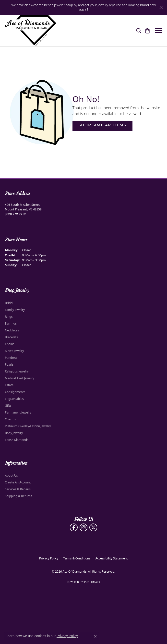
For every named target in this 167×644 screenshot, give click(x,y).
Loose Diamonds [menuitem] (17, 440)
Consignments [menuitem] (15, 392)
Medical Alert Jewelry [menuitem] (19, 378)
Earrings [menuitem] (11, 323)
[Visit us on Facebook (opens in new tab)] (74, 527)
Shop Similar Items (102, 126)
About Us (11, 475)
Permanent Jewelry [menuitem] (18, 412)
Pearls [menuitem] (9, 365)
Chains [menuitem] (10, 344)
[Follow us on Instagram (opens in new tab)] (83, 527)
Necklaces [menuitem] (12, 330)
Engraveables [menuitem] (14, 399)
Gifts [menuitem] (8, 406)
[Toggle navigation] (159, 31)
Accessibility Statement (112, 558)
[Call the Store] (15, 214)
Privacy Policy (49, 558)
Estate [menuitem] (9, 385)
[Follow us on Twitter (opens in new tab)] (93, 527)
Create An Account (18, 482)
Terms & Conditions (77, 558)
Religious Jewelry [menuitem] (17, 371)
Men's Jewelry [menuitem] (14, 351)
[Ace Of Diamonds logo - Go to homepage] (31, 31)
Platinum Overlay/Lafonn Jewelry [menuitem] (28, 426)
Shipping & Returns (18, 496)
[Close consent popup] (95, 636)
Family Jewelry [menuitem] (15, 310)
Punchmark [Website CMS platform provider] (92, 582)
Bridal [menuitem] (9, 303)
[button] (139, 31)
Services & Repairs (18, 489)
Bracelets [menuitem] (11, 337)
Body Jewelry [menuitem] (14, 433)
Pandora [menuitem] (11, 358)
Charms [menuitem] (10, 419)
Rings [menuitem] (9, 317)
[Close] (161, 7)
